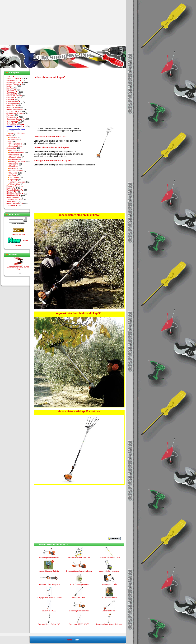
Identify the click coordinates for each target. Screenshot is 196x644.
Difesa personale (13, 107)
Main (77, 640)
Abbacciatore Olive (109, 598)
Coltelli (10, 100)
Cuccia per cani (13, 104)
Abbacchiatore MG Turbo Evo (18, 269)
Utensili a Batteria (15, 203)
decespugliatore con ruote (109, 571)
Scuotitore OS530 (79, 598)
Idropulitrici (12, 123)
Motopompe (14, 159)
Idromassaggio (14, 121)
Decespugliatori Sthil (109, 584)
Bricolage (11, 90)
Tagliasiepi (13, 180)
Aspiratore (13, 137)
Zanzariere (12, 205)
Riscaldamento (14, 196)
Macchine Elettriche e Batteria (15, 187)
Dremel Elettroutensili (15, 109)
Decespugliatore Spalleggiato (14, 147)
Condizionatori (13, 102)
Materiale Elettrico (15, 190)
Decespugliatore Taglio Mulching (79, 571)
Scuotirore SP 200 (49, 611)
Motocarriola (14, 155)
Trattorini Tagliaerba (17, 182)
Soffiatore (13, 175)
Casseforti (12, 98)
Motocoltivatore (15, 157)
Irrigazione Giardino (15, 125)
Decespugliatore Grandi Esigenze (109, 624)
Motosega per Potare (18, 162)
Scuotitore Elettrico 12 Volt (109, 558)
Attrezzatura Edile (15, 82)
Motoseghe (14, 164)
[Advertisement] (27, 23)
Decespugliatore (16, 144)
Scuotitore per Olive (14, 200)
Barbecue (12, 86)
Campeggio (12, 92)
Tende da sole (12, 202)
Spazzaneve (14, 177)
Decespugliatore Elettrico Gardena (49, 598)
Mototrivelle (14, 166)
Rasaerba (13, 173)
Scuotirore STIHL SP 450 (79, 624)
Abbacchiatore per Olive (79, 584)
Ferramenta (12, 117)
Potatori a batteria (16, 171)
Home (69, 640)
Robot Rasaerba (13, 198)
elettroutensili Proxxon (15, 113)
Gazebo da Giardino (16, 119)
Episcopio (10, 115)
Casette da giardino (14, 96)
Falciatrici (13, 150)
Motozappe (14, 168)
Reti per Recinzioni (15, 194)
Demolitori (12, 105)
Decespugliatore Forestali (49, 558)
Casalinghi (12, 94)
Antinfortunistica (14, 78)
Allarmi (10, 76)
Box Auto (10, 88)
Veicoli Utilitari (15, 184)
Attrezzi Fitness (14, 84)
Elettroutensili (13, 111)
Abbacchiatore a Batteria (49, 571)
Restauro (11, 192)
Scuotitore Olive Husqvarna (49, 584)
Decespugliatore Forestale (79, 611)
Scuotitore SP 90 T (109, 611)
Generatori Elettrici (17, 153)
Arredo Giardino (14, 80)
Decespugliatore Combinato (79, 558)
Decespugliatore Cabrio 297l (49, 624)
